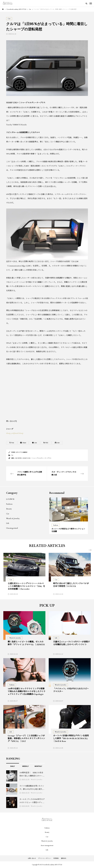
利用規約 (56, 858)
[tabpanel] (69, 516)
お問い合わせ (32, 858)
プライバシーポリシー (45, 858)
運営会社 (64, 858)
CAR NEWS (18, 458)
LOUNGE (10, 499)
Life (8, 523)
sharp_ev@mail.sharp (15, 433)
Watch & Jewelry (13, 518)
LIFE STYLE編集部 (22, 452)
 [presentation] (89, 550)
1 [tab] (67, 519)
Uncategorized (12, 528)
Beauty (9, 509)
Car (12, 455)
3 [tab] (71, 519)
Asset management (47, 845)
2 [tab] (69, 519)
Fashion (9, 504)
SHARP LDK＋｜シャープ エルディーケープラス (37, 458)
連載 (12, 458)
